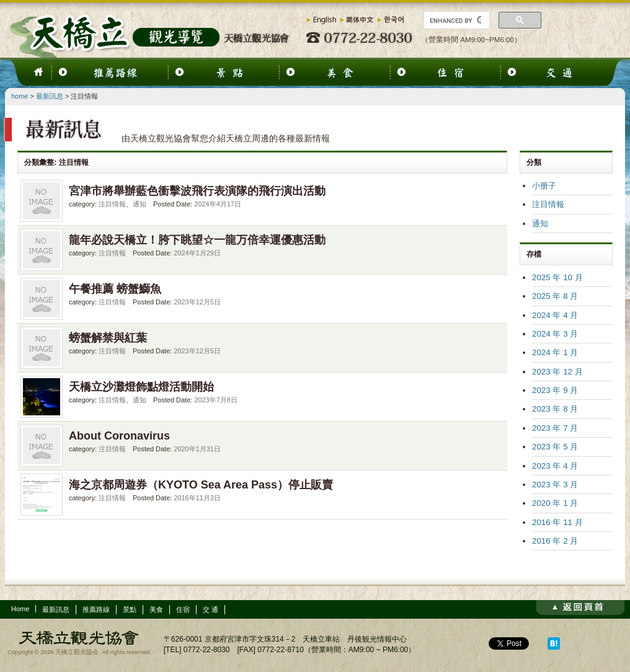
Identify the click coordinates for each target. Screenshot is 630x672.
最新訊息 (50, 96)
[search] (455, 20)
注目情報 (112, 204)
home (20, 96)
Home (20, 609)
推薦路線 (96, 609)
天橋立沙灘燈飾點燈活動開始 (141, 387)
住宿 (183, 609)
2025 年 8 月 (555, 296)
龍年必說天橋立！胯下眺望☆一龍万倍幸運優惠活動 (197, 240)
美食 (156, 609)
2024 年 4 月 (555, 315)
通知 (140, 204)
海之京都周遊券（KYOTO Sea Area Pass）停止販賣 (201, 485)
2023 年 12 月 (557, 372)
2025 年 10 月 (557, 277)
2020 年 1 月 (555, 503)
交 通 (211, 609)
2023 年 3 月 (555, 484)
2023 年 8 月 (555, 409)
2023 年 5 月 (555, 447)
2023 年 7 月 (555, 428)
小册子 (544, 186)
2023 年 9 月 (555, 390)
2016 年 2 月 (555, 541)
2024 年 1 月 (555, 352)
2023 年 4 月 (555, 466)
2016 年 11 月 (557, 522)
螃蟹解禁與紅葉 (108, 338)
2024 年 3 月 (555, 334)
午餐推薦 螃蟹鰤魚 (115, 289)
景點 (130, 609)
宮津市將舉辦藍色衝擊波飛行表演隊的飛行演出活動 (197, 191)
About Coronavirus (119, 436)
